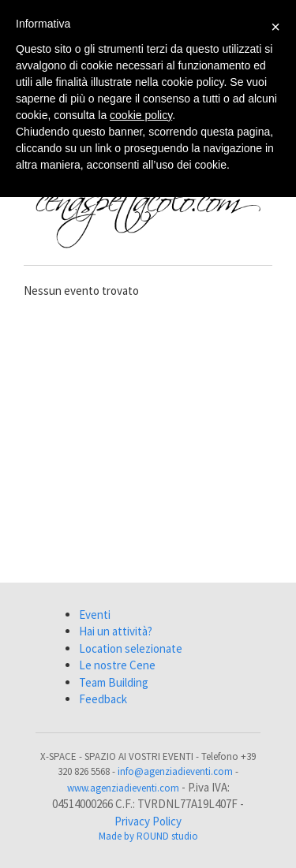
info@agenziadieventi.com (175, 771)
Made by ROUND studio (148, 836)
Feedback (103, 699)
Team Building (114, 682)
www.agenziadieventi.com (123, 788)
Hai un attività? (116, 631)
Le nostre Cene (117, 665)
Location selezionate (131, 648)
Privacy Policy (148, 821)
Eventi (95, 615)
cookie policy (141, 115)
